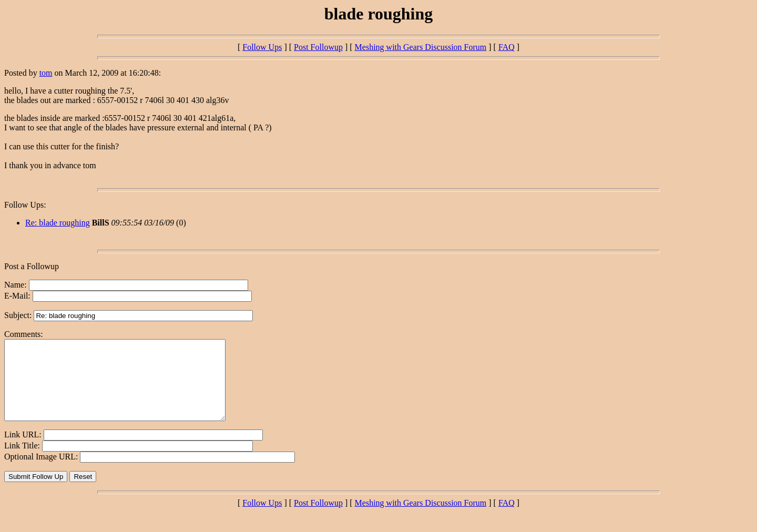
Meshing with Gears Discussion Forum (421, 47)
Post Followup (318, 47)
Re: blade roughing (58, 223)
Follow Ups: (25, 205)
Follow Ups (262, 47)
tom (46, 73)
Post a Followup (32, 266)
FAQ (507, 47)
